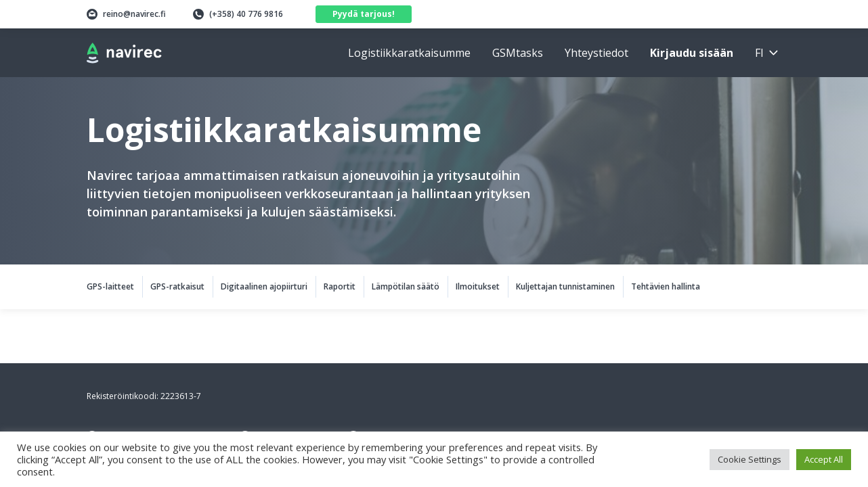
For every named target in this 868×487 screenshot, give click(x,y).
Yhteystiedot (596, 53)
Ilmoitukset (478, 286)
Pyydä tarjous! (364, 14)
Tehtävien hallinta (666, 286)
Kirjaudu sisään (692, 53)
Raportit (340, 286)
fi (759, 53)
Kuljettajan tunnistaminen (565, 286)
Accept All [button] (824, 459)
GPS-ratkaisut (177, 286)
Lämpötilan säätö (406, 286)
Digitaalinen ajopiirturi (264, 286)
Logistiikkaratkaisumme (409, 53)
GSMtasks (518, 53)
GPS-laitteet (110, 286)
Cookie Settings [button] (750, 459)
